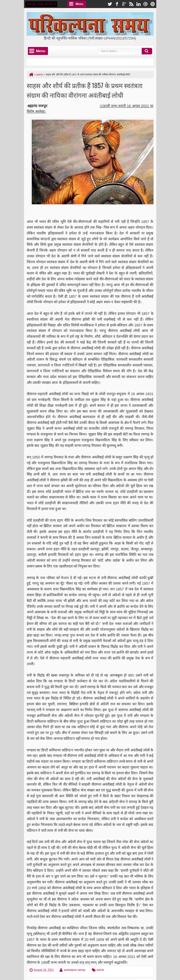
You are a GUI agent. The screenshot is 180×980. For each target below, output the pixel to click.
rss (131, 4)
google (124, 4)
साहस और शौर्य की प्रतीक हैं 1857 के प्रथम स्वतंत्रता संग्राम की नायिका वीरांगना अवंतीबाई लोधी (85, 90)
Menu (80, 4)
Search (147, 51)
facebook (117, 4)
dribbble (146, 4)
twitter (110, 4)
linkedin (138, 4)
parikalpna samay (75, 970)
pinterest (153, 4)
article (100, 970)
